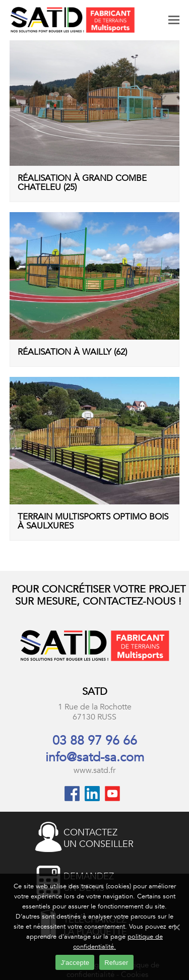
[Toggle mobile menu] (174, 20)
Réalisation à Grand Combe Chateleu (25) (82, 182)
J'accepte (75, 963)
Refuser (116, 963)
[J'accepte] (176, 927)
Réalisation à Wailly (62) (72, 352)
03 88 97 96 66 (95, 741)
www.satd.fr (94, 770)
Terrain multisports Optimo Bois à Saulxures (93, 521)
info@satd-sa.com (95, 757)
